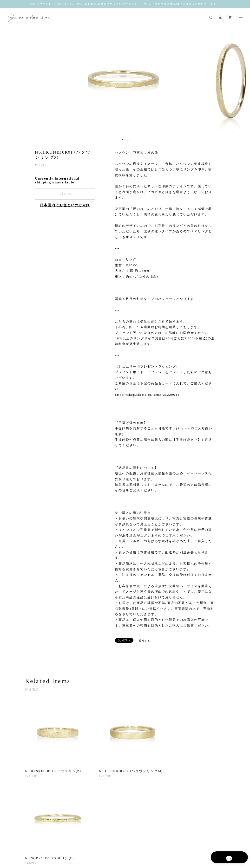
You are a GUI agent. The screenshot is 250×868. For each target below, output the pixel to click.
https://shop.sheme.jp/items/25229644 (147, 395)
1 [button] (122, 139)
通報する (145, 641)
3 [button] (129, 139)
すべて (40, 808)
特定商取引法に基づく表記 (117, 844)
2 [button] (125, 139)
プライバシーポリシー (81, 844)
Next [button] (243, 81)
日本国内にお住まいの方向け (65, 205)
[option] (125, 81)
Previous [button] (7, 81)
